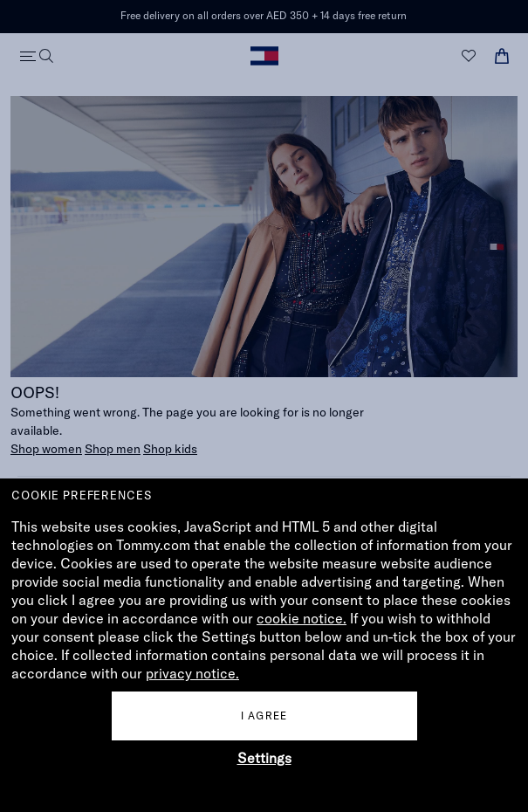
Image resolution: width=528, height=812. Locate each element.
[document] (264, 645)
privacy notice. (192, 673)
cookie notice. (302, 618)
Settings (264, 758)
